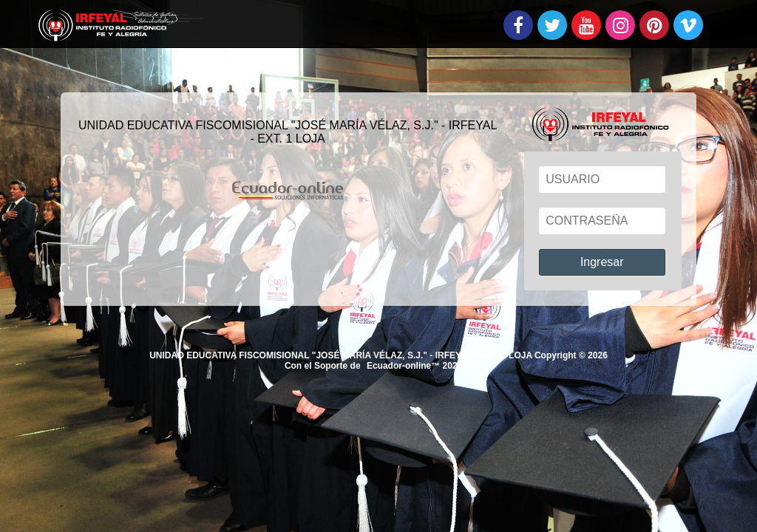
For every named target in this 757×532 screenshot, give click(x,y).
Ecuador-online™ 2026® (418, 366)
